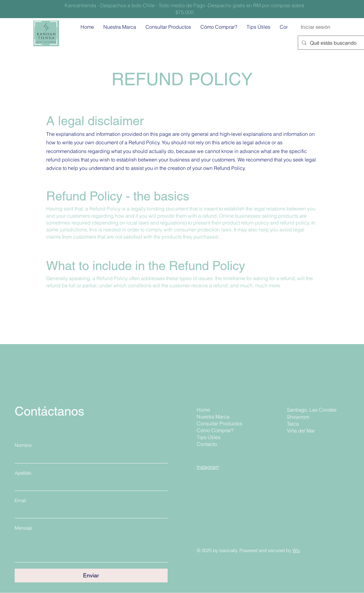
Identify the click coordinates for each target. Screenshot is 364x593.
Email (20, 500)
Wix (296, 550)
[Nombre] (89, 457)
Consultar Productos (219, 423)
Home (203, 410)
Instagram (208, 467)
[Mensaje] (91, 548)
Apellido (23, 473)
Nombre (23, 445)
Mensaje (23, 528)
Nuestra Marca (213, 417)
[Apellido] (89, 485)
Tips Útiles (209, 437)
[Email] (89, 512)
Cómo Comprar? (215, 430)
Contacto (207, 444)
